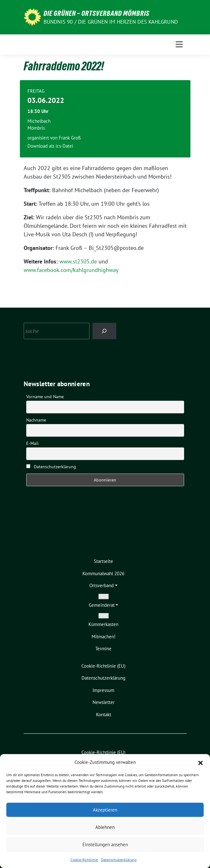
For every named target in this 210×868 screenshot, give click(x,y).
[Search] (105, 331)
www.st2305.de (78, 261)
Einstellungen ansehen (105, 844)
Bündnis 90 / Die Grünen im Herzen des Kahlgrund (111, 22)
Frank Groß (70, 138)
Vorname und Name (45, 397)
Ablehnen (105, 827)
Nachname (36, 420)
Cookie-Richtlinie (84, 860)
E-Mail (32, 443)
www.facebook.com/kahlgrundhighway (71, 270)
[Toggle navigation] (179, 44)
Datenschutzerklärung (119, 860)
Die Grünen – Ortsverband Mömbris (96, 13)
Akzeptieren (105, 810)
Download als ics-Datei (50, 146)
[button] (201, 762)
